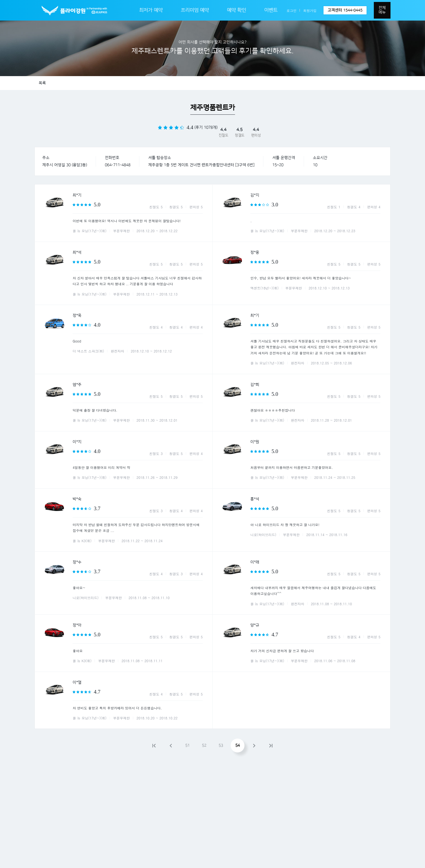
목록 (42, 83)
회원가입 (310, 10)
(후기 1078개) (206, 127)
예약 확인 (237, 10)
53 (221, 746)
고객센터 (345, 10)
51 (187, 746)
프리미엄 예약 (195, 10)
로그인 (291, 10)
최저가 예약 (151, 10)
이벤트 (271, 10)
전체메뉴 (382, 10)
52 (204, 746)
